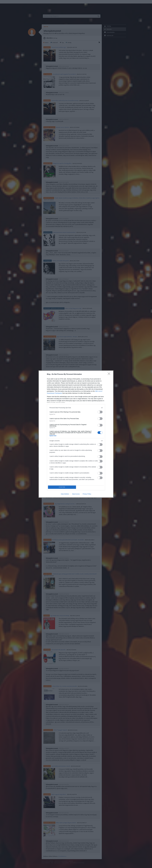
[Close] (110, 374)
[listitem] (76, 408)
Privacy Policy (87, 494)
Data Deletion (65, 494)
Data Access (76, 494)
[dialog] (76, 434)
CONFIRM (62, 487)
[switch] (100, 412)
